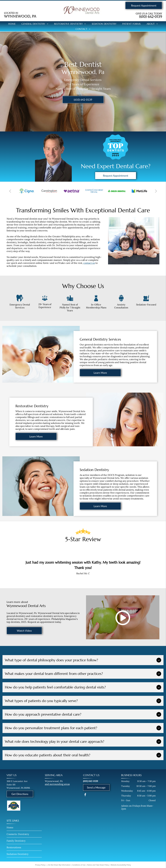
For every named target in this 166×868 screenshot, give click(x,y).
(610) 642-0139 (150, 17)
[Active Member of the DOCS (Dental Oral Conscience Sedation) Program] (14, 807)
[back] (10, 191)
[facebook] (85, 795)
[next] (156, 191)
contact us (89, 263)
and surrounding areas (57, 784)
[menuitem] (12, 24)
